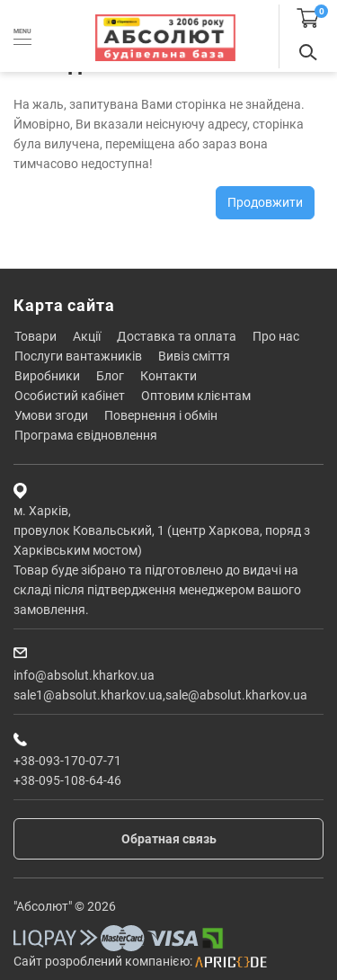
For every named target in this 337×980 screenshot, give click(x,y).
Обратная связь (169, 839)
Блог (110, 376)
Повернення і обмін (161, 415)
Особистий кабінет (70, 396)
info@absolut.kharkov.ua (84, 675)
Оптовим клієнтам (196, 396)
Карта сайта (64, 305)
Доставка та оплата (177, 336)
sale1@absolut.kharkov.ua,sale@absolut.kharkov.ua (160, 695)
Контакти (168, 376)
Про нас (276, 336)
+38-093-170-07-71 (67, 761)
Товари (35, 336)
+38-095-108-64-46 (67, 780)
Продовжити (265, 202)
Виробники (47, 376)
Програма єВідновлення (86, 435)
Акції (87, 336)
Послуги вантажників (78, 356)
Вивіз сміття (194, 356)
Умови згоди (51, 415)
